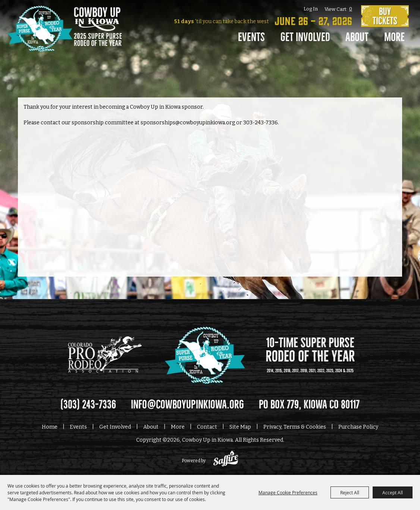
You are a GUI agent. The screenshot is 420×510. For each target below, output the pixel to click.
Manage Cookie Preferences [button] (288, 492)
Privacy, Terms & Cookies (295, 427)
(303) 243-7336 (88, 405)
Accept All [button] (393, 492)
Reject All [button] (350, 492)
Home (50, 427)
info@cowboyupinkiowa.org (187, 405)
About (357, 37)
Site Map (240, 427)
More (394, 37)
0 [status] (351, 9)
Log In (311, 9)
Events (251, 37)
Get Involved (305, 37)
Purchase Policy (358, 427)
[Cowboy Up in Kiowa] (65, 39)
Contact (207, 427)
